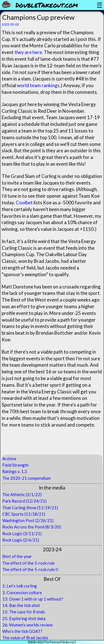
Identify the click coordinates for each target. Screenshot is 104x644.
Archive (9, 459)
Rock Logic (12, 533)
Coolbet (24, 203)
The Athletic (14, 494)
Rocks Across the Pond (23, 527)
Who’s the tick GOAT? (22, 631)
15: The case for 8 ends (24, 612)
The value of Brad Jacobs (25, 638)
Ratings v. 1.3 (15, 471)
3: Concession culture (22, 592)
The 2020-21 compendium (26, 478)
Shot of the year (17, 556)
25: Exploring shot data (24, 618)
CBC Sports (13, 514)
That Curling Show (19, 508)
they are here (28, 52)
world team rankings (38, 85)
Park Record (14, 501)
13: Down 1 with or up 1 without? (33, 599)
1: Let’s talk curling (20, 586)
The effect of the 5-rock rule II (30, 569)
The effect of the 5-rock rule (28, 563)
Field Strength (15, 465)
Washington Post (18, 520)
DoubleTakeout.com (47, 5)
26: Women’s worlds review (27, 625)
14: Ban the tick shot (21, 605)
